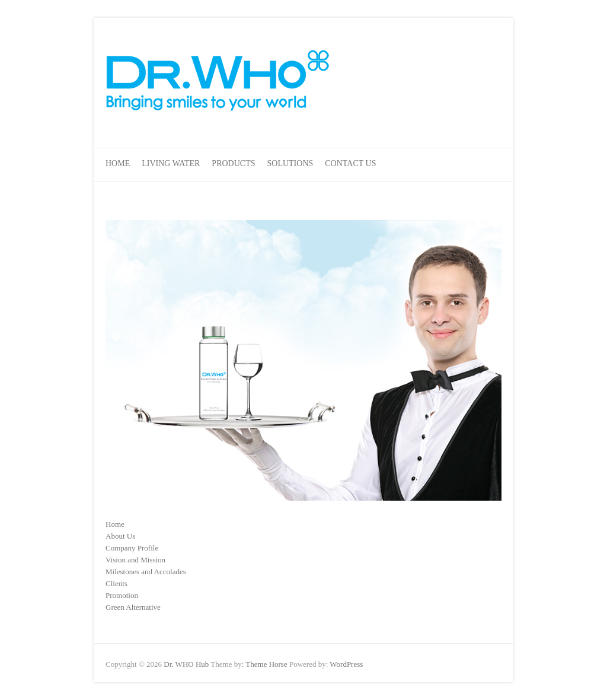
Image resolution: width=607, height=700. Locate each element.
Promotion (122, 595)
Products (233, 163)
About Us (120, 536)
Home (118, 163)
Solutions (290, 163)
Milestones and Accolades (146, 572)
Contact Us (350, 163)
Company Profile (132, 548)
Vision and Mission (135, 560)
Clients (116, 583)
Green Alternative (133, 607)
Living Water (171, 163)
